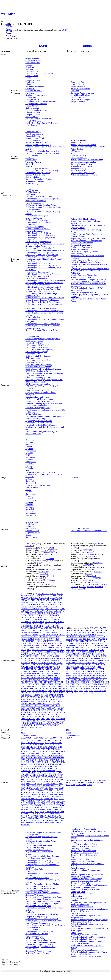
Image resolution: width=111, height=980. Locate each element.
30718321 (40, 556)
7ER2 (28, 799)
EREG (36, 626)
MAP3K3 (61, 652)
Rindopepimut (31, 462)
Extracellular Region (33, 61)
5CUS (78, 783)
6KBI (92, 783)
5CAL (23, 769)
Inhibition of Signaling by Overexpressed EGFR (44, 380)
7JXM (46, 799)
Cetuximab (30, 440)
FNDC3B (34, 630)
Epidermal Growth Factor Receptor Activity (42, 153)
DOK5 (29, 622)
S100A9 (44, 695)
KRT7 (29, 650)
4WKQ (23, 766)
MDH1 (30, 658)
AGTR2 (103, 628)
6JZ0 (51, 788)
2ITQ (60, 743)
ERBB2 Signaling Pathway (36, 938)
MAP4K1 (24, 654)
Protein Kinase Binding (34, 929)
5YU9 (23, 786)
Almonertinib (31, 513)
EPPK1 (41, 624)
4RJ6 (32, 764)
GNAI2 (58, 632)
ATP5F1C (54, 602)
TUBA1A (49, 721)
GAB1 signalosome (33, 358)
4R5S (48, 762)
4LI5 (62, 760)
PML (51, 673)
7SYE (48, 803)
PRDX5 (76, 665)
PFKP (28, 669)
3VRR (28, 756)
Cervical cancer (31, 524)
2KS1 (40, 747)
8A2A (60, 807)
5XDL (34, 784)
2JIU (31, 747)
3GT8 (38, 751)
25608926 (88, 550)
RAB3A (37, 688)
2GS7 (42, 743)
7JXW (61, 799)
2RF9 (60, 747)
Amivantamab (31, 516)
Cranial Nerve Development (81, 247)
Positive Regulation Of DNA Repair (39, 263)
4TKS (45, 764)
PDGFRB (46, 667)
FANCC (24, 628)
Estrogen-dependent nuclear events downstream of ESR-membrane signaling (45, 417)
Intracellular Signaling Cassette (37, 891)
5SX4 (61, 777)
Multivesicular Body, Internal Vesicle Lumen (43, 123)
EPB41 (28, 624)
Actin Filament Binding (35, 181)
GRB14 (62, 635)
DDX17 (30, 619)
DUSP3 (48, 622)
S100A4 (30, 695)
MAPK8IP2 (35, 656)
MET (42, 658)
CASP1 (31, 609)
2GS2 (33, 743)
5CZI (39, 771)
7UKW (62, 805)
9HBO (28, 825)
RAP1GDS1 (45, 688)
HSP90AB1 (42, 641)
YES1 (42, 725)
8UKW (34, 820)
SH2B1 (49, 697)
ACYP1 (96, 628)
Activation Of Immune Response (38, 953)
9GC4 (44, 822)
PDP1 (58, 667)
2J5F (59, 745)
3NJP (53, 751)
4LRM (34, 762)
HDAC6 (91, 645)
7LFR (48, 801)
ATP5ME (76, 630)
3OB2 (58, 751)
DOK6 (34, 622)
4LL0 (23, 762)
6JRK (23, 788)
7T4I (27, 805)
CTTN (39, 617)
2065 (68, 730)
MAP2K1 (35, 652)
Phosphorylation (77, 918)
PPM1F (94, 663)
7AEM (62, 797)
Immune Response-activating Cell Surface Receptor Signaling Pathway (87, 875)
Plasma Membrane (33, 80)
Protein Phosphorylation (80, 905)
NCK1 (58, 660)
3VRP (23, 756)
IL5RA (61, 643)
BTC (60, 604)
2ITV (32, 745)
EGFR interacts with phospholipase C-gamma (43, 369)
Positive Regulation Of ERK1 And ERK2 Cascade (45, 298)
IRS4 (47, 645)
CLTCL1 (58, 613)
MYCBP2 (77, 656)
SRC (54, 710)
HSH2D (24, 641)
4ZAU (35, 766)
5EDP (48, 771)
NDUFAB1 (96, 656)
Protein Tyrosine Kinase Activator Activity (42, 171)
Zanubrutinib (31, 507)
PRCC (57, 676)
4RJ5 (27, 764)
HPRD (8, 38)
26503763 (29, 589)
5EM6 (28, 773)
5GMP (59, 773)
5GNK (23, 775)
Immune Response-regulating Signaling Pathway (89, 920)
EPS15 (47, 624)
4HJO (37, 758)
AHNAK (24, 596)
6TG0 (43, 792)
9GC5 (49, 822)
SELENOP (31, 697)
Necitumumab (31, 483)
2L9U (73, 780)
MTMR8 (84, 654)
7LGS (63, 801)
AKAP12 (42, 596)
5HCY (45, 775)
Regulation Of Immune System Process (41, 888)
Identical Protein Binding (35, 175)
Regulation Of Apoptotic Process (38, 951)
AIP (36, 596)
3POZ (33, 753)
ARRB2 (33, 602)
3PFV (28, 753)
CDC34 (50, 611)
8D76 (38, 809)
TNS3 (48, 719)
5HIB (33, 777)
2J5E (55, 745)
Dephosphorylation (78, 892)
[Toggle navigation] (2, 21)
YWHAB (48, 725)
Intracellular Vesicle (33, 125)
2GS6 (37, 743)
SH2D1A (24, 699)
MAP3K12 (44, 652)
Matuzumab (30, 457)
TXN (23, 723)
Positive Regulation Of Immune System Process (44, 921)
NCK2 (23, 663)
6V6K (23, 794)
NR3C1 (60, 663)
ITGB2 (23, 648)
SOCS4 (42, 708)
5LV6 (56, 777)
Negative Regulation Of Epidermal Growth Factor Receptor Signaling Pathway (45, 245)
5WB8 (29, 781)
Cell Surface (30, 89)
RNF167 (54, 693)
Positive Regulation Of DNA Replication (41, 265)
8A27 (55, 807)
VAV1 (50, 723)
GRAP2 (49, 635)
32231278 (88, 580)
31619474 (90, 554)
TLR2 (53, 717)
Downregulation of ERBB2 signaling (40, 401)
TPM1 (62, 719)
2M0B (45, 747)
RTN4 (73, 673)
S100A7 (37, 695)
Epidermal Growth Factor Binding (39, 179)
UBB (27, 723)
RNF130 (38, 693)
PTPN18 (31, 684)
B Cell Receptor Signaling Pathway (84, 950)
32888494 (29, 567)
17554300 (88, 585)
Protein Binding (32, 155)
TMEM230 (98, 686)
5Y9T (61, 784)
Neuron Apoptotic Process (81, 277)
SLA (31, 704)
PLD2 (34, 673)
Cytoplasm (30, 67)
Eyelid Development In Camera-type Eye (41, 293)
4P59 (99, 780)
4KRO (52, 760)
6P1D (23, 790)
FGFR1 (85, 641)
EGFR (43, 46)
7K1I (28, 801)
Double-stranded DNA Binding (37, 138)
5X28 (43, 781)
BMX (55, 604)
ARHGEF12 (55, 600)
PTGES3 (69, 667)
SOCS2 (30, 708)
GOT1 (29, 635)
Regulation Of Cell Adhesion (37, 934)
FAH (57, 626)
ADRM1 (53, 594)
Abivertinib (30, 509)
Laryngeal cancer (32, 522)
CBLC (62, 609)
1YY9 (55, 740)
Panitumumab (31, 451)
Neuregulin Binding (78, 168)
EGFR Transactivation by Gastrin (38, 371)
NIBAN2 (53, 663)
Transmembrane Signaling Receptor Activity (43, 151)
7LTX (23, 803)
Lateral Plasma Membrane (81, 97)
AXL (60, 602)
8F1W (59, 809)
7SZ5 (62, 803)
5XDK (28, 784)
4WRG (29, 766)
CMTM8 (24, 615)
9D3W (56, 820)
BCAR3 (40, 604)
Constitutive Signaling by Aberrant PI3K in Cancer (45, 373)
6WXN (61, 794)
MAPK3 (47, 654)
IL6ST (82, 648)
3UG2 (49, 753)
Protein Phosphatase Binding (37, 168)
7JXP (51, 799)
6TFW (28, 792)
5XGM (39, 784)
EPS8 (52, 624)
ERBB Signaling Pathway (35, 869)
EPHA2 (34, 624)
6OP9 (97, 783)
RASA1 (62, 688)
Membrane (30, 93)
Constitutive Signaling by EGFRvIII (39, 378)
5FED (44, 773)
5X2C (53, 781)
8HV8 (33, 816)
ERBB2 (57, 624)
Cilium (28, 84)
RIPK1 (55, 691)
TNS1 (38, 719)
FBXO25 (41, 628)
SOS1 (30, 710)
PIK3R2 (24, 671)
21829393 (83, 587)
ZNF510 (38, 727)
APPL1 (34, 600)
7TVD (36, 805)
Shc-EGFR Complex (33, 121)
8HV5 (60, 814)
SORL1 (101, 682)
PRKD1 (51, 680)
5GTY (29, 775)
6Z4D (33, 797)
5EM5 (23, 773)
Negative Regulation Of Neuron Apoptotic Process (90, 269)
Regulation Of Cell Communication (39, 852)
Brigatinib (29, 503)
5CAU (55, 769)
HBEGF (52, 637)
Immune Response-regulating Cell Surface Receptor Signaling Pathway (42, 915)
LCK (43, 650)
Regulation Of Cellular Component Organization (44, 904)
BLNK (50, 604)
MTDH (28, 660)
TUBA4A (57, 721)
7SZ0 (53, 803)
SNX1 (36, 706)
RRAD (60, 693)
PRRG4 (90, 665)
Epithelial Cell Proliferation (36, 278)
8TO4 (23, 820)
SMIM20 (88, 680)
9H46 (23, 825)
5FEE (49, 773)
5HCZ (50, 775)
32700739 (89, 565)
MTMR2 (69, 654)
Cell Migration (76, 933)
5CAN (28, 769)
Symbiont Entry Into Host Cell (37, 272)
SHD (23, 704)
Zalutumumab (31, 500)
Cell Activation (76, 896)
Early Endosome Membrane (36, 104)
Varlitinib (29, 468)
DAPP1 (86, 635)
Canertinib (30, 464)
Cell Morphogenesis (33, 192)
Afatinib (29, 479)
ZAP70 (31, 727)
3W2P (39, 756)
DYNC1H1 (55, 622)
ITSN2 (33, 648)
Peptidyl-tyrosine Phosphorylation (84, 844)
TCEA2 (106, 684)
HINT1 (97, 645)
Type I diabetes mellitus (80, 528)
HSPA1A (58, 641)
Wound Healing (77, 254)
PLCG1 (58, 671)
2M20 (50, 747)
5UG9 (38, 779)
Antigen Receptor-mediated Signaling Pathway (89, 902)
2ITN (47, 743)
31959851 (82, 554)
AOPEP (46, 598)
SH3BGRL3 (25, 701)
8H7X (62, 812)
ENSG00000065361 (74, 735)
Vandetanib (30, 459)
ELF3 (23, 624)
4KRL (41, 760)
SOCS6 (55, 708)
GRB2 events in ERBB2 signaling (39, 365)
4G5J (28, 758)
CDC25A (43, 611)
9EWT (23, 822)
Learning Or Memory (34, 218)
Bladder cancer (31, 537)
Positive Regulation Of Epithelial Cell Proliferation (45, 280)
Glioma (28, 535)
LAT (39, 650)
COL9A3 (45, 615)
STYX (48, 714)
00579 (23, 733)
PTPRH (36, 686)
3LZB (48, 751)
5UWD (60, 779)
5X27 (39, 781)
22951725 (82, 589)
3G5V (23, 751)
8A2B (23, 809)
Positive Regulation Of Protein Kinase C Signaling (45, 311)
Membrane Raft (32, 117)
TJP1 (43, 717)
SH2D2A (39, 699)
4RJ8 (40, 764)
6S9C (51, 790)
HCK (58, 637)
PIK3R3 (31, 671)
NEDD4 (34, 663)
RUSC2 (24, 695)
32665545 (99, 567)
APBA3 (53, 598)
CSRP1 (56, 615)
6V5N (53, 792)
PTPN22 (51, 684)
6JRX (28, 788)
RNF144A (46, 693)
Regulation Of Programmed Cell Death (40, 947)
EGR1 (68, 639)
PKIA (53, 671)
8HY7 (49, 816)
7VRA (23, 807)
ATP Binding (30, 158)
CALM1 (24, 607)
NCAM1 (52, 660)
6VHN (39, 794)
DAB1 (80, 635)
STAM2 (60, 710)
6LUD (61, 788)
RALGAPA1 (71, 671)
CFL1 (93, 632)
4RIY (63, 762)
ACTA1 (46, 594)
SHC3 (55, 701)
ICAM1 (40, 643)
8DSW (43, 809)
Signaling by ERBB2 (34, 337)
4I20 (46, 758)
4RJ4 (23, 764)
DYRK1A (92, 637)
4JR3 (32, 760)
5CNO (29, 771)
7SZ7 (23, 805)
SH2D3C (54, 699)
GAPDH (36, 632)
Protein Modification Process (82, 907)
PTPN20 (44, 684)
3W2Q (44, 756)
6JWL (33, 788)
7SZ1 (58, 803)
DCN (59, 617)
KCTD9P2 (49, 648)
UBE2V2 (33, 723)
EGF (62, 622)
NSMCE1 (81, 658)
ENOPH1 (75, 639)
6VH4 (33, 794)
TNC (58, 717)
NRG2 (74, 658)
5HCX (39, 775)
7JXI (32, 799)
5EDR (59, 771)
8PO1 (28, 818)
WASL (30, 725)
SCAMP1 (51, 695)
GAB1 (51, 630)
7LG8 (58, 801)
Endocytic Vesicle (32, 99)
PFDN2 (69, 660)
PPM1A (24, 676)
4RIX (58, 762)
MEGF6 (36, 658)
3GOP (33, 751)
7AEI (57, 797)
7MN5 (78, 785)
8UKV (28, 820)
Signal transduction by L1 (35, 375)
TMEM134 (80, 686)
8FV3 (37, 812)
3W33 (23, 758)
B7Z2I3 (24, 738)
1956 (23, 730)
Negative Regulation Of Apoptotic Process (42, 255)
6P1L (28, 790)
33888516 (48, 554)
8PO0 (23, 818)
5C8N (60, 766)
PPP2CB (37, 676)
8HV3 (49, 814)
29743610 (49, 548)
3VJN (54, 753)
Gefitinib (29, 444)
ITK (28, 648)
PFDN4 (75, 660)
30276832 (50, 559)
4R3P (39, 762)
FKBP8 (24, 630)
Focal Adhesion (31, 82)
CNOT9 (31, 615)
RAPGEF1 (54, 688)
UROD (40, 723)
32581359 (98, 563)
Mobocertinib (31, 511)
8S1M (47, 818)
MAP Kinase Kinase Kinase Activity (40, 142)
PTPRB (30, 686)
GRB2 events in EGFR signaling (38, 356)
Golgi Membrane (32, 58)
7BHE (102, 783)
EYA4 (100, 639)
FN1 (29, 630)
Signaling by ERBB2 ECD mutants (39, 423)
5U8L (28, 779)
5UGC (54, 779)
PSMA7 (57, 680)
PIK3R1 (57, 669)
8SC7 (52, 818)
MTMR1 (93, 652)
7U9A (51, 805)
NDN (28, 663)
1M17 (33, 740)
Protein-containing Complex (36, 110)
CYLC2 (45, 617)
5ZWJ (33, 786)
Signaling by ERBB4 (34, 343)
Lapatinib (29, 449)
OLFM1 (55, 665)
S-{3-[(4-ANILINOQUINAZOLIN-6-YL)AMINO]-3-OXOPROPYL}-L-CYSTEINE (44, 473)
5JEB (51, 777)
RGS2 (29, 691)
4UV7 (55, 764)
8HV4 (54, 814)
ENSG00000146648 (28, 735)
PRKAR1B (49, 678)
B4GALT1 (25, 604)
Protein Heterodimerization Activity (84, 175)
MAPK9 (43, 656)
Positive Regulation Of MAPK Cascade (41, 257)
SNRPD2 (30, 706)
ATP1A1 (40, 602)
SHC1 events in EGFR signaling (38, 360)
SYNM (95, 684)
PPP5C (51, 676)
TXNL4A (69, 691)
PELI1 (23, 669)
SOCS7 (61, 708)
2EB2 (23, 743)
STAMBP (24, 712)
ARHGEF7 (25, 602)
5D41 (44, 771)
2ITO (52, 743)
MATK (86, 652)
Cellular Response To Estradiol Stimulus (41, 309)
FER (47, 628)
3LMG (84, 780)
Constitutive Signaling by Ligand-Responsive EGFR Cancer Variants (43, 340)
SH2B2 (55, 697)
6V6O (28, 794)
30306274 (49, 585)
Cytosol (28, 78)
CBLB (57, 609)
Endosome (30, 69)
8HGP (29, 814)
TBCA (100, 684)
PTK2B (42, 682)
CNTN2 (38, 615)
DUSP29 (84, 637)
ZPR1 (43, 727)
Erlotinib (29, 447)
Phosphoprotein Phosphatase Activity (85, 853)
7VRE (28, 807)
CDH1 (56, 611)
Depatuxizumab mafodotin (36, 487)
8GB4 (52, 812)
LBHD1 (92, 650)
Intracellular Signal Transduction (38, 858)
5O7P (88, 783)
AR (38, 600)
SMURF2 (56, 704)
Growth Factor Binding (79, 158)
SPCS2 (49, 710)
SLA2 (35, 704)
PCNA (23, 667)
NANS (45, 660)
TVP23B (94, 688)
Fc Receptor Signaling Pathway (83, 887)
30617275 (98, 582)
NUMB (36, 665)
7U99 (46, 805)
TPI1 (58, 719)
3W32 (61, 756)
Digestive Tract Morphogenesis (37, 276)
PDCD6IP (30, 667)
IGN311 (29, 455)
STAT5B (24, 714)
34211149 (99, 544)
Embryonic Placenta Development (39, 196)
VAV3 (61, 723)
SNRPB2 (69, 682)
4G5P (33, 758)
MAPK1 (32, 654)
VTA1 (91, 691)
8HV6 (23, 816)
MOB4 (58, 658)
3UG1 (44, 753)
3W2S (55, 756)
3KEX (79, 780)
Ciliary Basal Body (33, 112)
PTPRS (54, 686)
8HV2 (44, 814)
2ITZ (50, 745)
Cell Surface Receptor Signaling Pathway (41, 205)
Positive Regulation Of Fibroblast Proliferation (43, 274)
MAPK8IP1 (25, 656)
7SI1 (38, 803)
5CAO (34, 769)
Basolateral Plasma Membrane (37, 95)
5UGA (43, 779)
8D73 (33, 809)
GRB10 (55, 635)
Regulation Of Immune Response (38, 886)
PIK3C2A (35, 669)
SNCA (23, 706)
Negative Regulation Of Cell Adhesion (85, 221)
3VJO (59, 753)
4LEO (94, 780)
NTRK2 (29, 665)
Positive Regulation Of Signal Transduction (42, 863)
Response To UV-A (33, 296)
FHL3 (95, 641)
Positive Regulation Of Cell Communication (42, 865)
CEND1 (40, 613)
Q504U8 (58, 738)
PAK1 (61, 665)
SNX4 (47, 706)
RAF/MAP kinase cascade (36, 382)
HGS (45, 639)
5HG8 (23, 777)
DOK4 (23, 622)
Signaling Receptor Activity (81, 164)
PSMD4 (24, 682)
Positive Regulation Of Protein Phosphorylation (44, 199)
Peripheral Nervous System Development (86, 234)
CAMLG (24, 609)
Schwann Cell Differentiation (82, 243)
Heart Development (78, 236)
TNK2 (33, 719)
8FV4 (42, 812)
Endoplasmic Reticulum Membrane (39, 73)
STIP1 (30, 714)
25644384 (90, 569)
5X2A (48, 781)
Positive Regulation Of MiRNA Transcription (43, 324)
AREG (42, 600)
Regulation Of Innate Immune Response (41, 942)
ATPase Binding (32, 183)
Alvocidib (29, 453)
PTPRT (61, 686)
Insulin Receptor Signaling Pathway (39, 944)
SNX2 (41, 706)
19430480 (74, 587)
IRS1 (43, 645)
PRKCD (31, 680)
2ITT (23, 745)
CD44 (32, 611)
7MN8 (89, 785)
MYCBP (69, 656)
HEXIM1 (39, 639)
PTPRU (24, 688)
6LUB (56, 788)
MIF (53, 658)
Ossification (30, 194)
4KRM (47, 760)
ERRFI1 (42, 626)
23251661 (92, 576)
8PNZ (59, 816)
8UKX (40, 820)
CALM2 (31, 607)
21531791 (37, 552)
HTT (35, 643)
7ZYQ (50, 807)
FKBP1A (101, 641)
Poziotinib (29, 498)
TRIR (88, 688)
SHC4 (60, 701)
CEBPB (33, 613)
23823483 (44, 572)
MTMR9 (91, 654)
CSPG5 (74, 635)
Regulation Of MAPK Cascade (37, 878)
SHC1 (45, 701)
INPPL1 (30, 645)
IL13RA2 (54, 643)
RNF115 (62, 691)
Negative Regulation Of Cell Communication (43, 901)
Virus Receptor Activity (35, 134)
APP (29, 600)
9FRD (38, 822)
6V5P (58, 792)
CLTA (51, 613)
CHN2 (98, 632)
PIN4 (41, 671)
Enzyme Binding (32, 164)
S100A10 (88, 673)
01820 (68, 733)
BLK (45, 604)
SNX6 (52, 706)
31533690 (29, 546)
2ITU (27, 745)
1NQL (44, 740)
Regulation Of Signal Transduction (39, 845)
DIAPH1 (44, 619)
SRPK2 (73, 684)
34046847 (39, 563)
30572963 (91, 587)
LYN (29, 652)
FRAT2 (41, 630)
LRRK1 (24, 652)
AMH (55, 596)
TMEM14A (89, 686)
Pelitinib (29, 466)
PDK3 (53, 667)
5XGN (45, 784)
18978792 (104, 585)
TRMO (30, 721)
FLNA (68, 643)
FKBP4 (60, 628)
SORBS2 (24, 710)
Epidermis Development (35, 227)
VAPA (45, 723)
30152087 (53, 550)
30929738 (98, 554)
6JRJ (59, 786)
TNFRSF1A (25, 719)
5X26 (34, 781)
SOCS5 (48, 708)
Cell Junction (31, 97)
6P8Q (32, 790)
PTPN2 (38, 684)
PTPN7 (24, 686)
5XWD (51, 784)
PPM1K (101, 663)
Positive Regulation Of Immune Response (42, 919)
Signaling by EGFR (33, 354)
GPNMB (42, 635)
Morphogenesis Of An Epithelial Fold (40, 291)
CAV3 (47, 609)
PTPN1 (53, 682)
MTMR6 (76, 654)
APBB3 (24, 600)
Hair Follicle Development (36, 201)
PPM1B (30, 676)
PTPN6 (58, 684)
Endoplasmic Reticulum (35, 71)
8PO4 (42, 818)
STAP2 (37, 712)
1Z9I (59, 740)
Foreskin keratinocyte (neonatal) (38, 485)
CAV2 (42, 609)
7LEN (43, 801)
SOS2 (35, 710)
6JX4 (42, 788)
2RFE (28, 749)
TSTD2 (42, 721)
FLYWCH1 (76, 643)
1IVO (23, 740)
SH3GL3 (34, 701)
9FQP (28, 822)
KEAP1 (56, 648)
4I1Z (42, 758)
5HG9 (28, 777)
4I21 (50, 758)
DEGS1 (37, 619)
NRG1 (23, 665)
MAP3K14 (52, 652)
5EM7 (34, 773)
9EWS (61, 820)
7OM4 (28, 803)
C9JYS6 (30, 738)
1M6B (68, 780)
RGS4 (34, 691)
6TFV (23, 792)
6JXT (47, 788)
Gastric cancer (31, 528)
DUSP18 (100, 635)
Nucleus (29, 65)
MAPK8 (54, 654)
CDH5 (62, 611)
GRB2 (23, 637)
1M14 (28, 740)
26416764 (97, 578)
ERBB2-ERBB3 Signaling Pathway (84, 251)
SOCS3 (36, 708)
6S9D (56, 790)
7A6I (42, 797)
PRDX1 (24, 678)
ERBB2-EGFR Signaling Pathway (39, 242)
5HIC (38, 777)
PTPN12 (24, 684)
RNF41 (102, 671)
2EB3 (28, 743)
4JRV (36, 760)
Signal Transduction (33, 203)
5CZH (34, 771)
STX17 (42, 714)
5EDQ (54, 771)
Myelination (75, 258)
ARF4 (48, 600)
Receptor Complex (33, 114)
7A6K (52, 797)
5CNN (23, 771)
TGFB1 (38, 717)
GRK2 (41, 637)
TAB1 (23, 717)
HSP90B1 (50, 641)
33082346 (90, 582)
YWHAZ (24, 727)
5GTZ (34, 775)
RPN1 (68, 673)
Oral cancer (30, 526)
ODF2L (88, 658)
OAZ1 (49, 665)
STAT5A (61, 712)
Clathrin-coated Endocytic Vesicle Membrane (43, 102)
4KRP (58, 760)
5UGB (49, 779)
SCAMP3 (59, 695)
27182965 (89, 574)
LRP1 (62, 650)
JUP (42, 648)
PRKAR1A (40, 678)
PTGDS (30, 682)
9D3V (51, 820)
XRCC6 (36, 725)
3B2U (38, 749)
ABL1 (86, 628)
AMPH (60, 596)
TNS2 (43, 719)
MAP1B (80, 652)
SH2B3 (61, 697)
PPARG (57, 673)
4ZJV (40, 766)
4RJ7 (36, 764)
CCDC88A (25, 611)
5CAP (39, 769)
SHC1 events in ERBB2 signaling (38, 345)
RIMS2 (40, 691)
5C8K (50, 766)
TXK (63, 721)
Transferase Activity (33, 162)
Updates (9, 33)
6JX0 (37, 788)
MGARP (48, 658)
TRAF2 (24, 721)
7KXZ (33, 801)
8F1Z (32, 812)
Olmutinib (29, 505)
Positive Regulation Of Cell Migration (40, 235)
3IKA (43, 751)
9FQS (33, 822)
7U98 (41, 805)
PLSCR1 (46, 673)
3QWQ (38, 753)
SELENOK (103, 673)
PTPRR (48, 686)
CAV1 (37, 609)
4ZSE (45, 766)
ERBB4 (30, 626)
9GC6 (54, 822)
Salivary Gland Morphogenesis (37, 216)
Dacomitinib (30, 494)
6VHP (44, 794)
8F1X (23, 812)
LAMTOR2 (84, 650)
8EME (49, 809)
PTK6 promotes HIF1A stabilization (39, 399)
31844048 (98, 572)
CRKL (68, 635)
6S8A (42, 790)
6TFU (61, 790)
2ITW (37, 745)
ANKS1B (32, 598)
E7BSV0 (37, 738)
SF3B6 (68, 676)
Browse (9, 27)
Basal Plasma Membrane (35, 86)
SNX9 (57, 706)
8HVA (44, 816)
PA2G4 (94, 658)
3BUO (53, 749)
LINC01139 (55, 650)
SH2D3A (47, 699)
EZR (53, 626)
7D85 (73, 785)
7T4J (31, 805)
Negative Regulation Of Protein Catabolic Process (45, 250)
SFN (37, 697)
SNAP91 (95, 680)
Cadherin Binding (32, 177)
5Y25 (56, 784)
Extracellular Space (33, 63)
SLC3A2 (42, 704)
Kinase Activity (31, 160)
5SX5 (23, 779)
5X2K (23, 784)
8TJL (57, 818)
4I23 (58, 758)
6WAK (55, 794)
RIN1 (45, 691)
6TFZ (38, 792)
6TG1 (48, 792)
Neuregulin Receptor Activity (82, 166)
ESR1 (48, 626)
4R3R (44, 762)
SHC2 (50, 701)
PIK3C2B (43, 669)
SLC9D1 (49, 704)
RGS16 (24, 691)
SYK (60, 714)
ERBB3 (88, 46)
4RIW (53, 762)
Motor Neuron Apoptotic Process (83, 292)
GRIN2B (35, 637)
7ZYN (39, 807)
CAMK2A (46, 607)
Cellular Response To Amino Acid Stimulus (42, 300)
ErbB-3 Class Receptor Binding (83, 173)
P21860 (69, 738)
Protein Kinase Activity (34, 140)
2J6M (23, 747)
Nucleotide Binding (33, 132)
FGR (55, 628)
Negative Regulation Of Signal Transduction (88, 238)
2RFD (23, 749)
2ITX (41, 745)
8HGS (34, 814)
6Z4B (28, 797)
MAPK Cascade (32, 190)
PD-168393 (30, 477)
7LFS (53, 801)
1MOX (38, 740)
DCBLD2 (52, 617)
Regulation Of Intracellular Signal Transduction (44, 856)
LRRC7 (69, 652)
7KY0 (38, 801)
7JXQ (56, 799)
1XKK (49, 740)
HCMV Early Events (33, 414)
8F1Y (28, 812)
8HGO (23, 814)
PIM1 (36, 671)
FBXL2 (34, 628)
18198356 (96, 585)
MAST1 (56, 656)
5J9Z (47, 777)
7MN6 (84, 785)
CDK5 (88, 632)
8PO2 (33, 818)
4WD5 (60, 764)
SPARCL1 (42, 710)
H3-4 (46, 637)
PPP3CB (44, 676)
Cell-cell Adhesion (33, 317)
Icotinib (28, 490)
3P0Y (23, 753)
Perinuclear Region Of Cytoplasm (38, 119)
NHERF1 (45, 663)
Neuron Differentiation (34, 231)
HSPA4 (24, 643)
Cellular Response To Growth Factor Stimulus (43, 302)
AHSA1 (31, 596)
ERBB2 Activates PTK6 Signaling (39, 390)
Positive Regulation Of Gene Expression (86, 241)
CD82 (37, 611)
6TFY (33, 792)
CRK (51, 615)
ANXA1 (40, 598)
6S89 (37, 790)
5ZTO (28, 786)
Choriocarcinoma (32, 531)
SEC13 (23, 697)
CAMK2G (54, 607)
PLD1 (29, 673)
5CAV (60, 769)
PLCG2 (24, 673)
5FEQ (54, 773)
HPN (57, 639)
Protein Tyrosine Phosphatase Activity (85, 889)
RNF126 (24, 693)
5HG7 (60, 775)
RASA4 (86, 671)
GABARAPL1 (86, 643)
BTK (106, 630)
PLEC (39, 673)
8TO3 (61, 818)
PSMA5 (97, 665)
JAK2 (38, 648)
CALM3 (38, 607)
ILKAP (24, 645)
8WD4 (45, 820)
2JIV (36, 747)
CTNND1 (32, 617)
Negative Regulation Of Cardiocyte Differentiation (45, 330)
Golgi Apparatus (32, 76)
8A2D (28, 809)
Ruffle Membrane (32, 108)
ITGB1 (58, 645)
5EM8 (39, 773)
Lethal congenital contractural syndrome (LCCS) (89, 531)
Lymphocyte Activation (80, 943)
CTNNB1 (24, 617)
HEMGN (31, 639)
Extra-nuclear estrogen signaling (38, 408)
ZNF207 (83, 693)
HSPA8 (30, 643)
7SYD (43, 803)
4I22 (54, 758)
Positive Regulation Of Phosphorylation (41, 252)
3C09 (58, 749)
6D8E (49, 786)
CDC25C (81, 632)
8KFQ (54, 816)
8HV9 (38, 816)
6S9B (46, 790)
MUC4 (39, 660)
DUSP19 (41, 622)
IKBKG (47, 643)
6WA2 (49, 794)
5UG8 (33, 779)
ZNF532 (90, 693)
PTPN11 (60, 682)
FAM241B (70, 641)
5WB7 (23, 781)
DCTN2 (24, 619)
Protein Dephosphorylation (81, 922)
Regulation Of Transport (35, 895)
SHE (27, 704)
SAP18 (95, 673)
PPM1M (69, 665)
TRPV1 (36, 721)
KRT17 (62, 648)
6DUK (54, 786)
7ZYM (34, 807)
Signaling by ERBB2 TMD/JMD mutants (41, 425)
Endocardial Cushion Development (84, 219)
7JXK (37, 799)
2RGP (33, 749)
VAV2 (55, 723)
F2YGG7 (45, 738)
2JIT (27, 747)
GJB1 (53, 632)
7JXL (41, 799)
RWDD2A (80, 673)
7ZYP (45, 807)
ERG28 (95, 639)
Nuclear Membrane (33, 106)
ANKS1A (24, 598)
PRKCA (57, 678)
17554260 (99, 587)
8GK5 (57, 812)
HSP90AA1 (32, 641)
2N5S (55, 747)
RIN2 (50, 691)
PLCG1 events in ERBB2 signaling (39, 349)
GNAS (23, 635)
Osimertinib (30, 481)
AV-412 (28, 470)
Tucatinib (74, 478)
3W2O (34, 756)
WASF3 (24, 725)
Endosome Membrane (34, 91)
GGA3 (48, 632)
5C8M (55, 766)
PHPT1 (81, 660)
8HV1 (39, 814)
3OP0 (63, 751)
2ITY (46, 745)
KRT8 (34, 650)
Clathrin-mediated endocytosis (37, 397)
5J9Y (42, 777)
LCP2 (48, 650)
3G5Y (28, 751)
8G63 (47, 812)
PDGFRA (38, 667)
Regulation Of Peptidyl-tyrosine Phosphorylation (44, 283)
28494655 (90, 552)
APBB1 (59, 598)
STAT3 (55, 712)
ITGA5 (52, 645)
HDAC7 (24, 639)
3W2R (50, 756)
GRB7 (29, 637)
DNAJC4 (51, 619)
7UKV (56, 805)
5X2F (58, 781)
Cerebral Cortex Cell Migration (37, 229)
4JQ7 (23, 760)
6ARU (39, 786)
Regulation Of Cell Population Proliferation (42, 248)
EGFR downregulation (34, 362)
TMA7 (72, 686)
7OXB (34, 803)
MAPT (50, 656)
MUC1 (33, 660)
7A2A (38, 797)
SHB (40, 701)
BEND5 (90, 630)
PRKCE (37, 680)
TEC (28, 717)
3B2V (43, 749)
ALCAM (49, 596)
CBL (52, 609)
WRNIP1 (97, 691)
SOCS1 (24, 708)
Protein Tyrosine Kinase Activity (38, 145)
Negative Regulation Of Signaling (39, 899)
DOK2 (58, 619)
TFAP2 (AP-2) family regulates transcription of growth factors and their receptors (44, 404)
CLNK (46, 613)
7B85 (23, 799)
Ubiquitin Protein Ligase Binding (38, 173)
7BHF (68, 785)
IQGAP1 (37, 645)
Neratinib (29, 492)
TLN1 (48, 717)
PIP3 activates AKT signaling (37, 352)
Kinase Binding (31, 166)
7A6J (47, 797)
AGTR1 (60, 594)
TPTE (83, 688)
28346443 (41, 548)
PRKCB (24, 680)
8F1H (54, 809)
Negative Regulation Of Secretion (84, 275)
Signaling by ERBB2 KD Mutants (39, 421)
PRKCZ (44, 680)
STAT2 (49, 712)
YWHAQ (56, 725)
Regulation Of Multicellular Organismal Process (44, 897)
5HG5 (55, 775)
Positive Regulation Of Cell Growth (39, 233)
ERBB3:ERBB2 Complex (81, 99)
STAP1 (31, 712)
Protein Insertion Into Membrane (38, 285)
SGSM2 (42, 697)
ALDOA (69, 630)
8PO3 (37, 818)
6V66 (63, 792)
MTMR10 (100, 652)
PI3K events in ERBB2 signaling (38, 367)
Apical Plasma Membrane (80, 95)
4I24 (62, 758)
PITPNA (47, 671)
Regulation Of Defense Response (38, 906)
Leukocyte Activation (79, 898)
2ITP (56, 743)
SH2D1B (32, 699)
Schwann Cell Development (81, 245)
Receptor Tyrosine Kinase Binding (84, 935)
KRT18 (24, 650)
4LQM (28, 762)
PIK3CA (51, 669)
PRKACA (31, 678)
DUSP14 (93, 635)
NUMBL (42, 665)
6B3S (44, 786)
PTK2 (36, 682)
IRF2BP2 (101, 648)
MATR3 (24, 658)
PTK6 (47, 682)
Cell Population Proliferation (37, 220)
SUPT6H (54, 714)
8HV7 (28, 816)
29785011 (74, 548)
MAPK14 (39, 654)
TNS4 (53, 719)
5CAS (50, 769)
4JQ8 (27, 760)
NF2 (39, 663)
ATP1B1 (47, 602)
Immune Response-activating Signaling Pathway (89, 909)
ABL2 (40, 594)
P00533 (52, 738)
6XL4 (23, 797)
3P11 (89, 780)
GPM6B (35, 635)
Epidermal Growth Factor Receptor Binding (42, 884)
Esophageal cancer (33, 533)
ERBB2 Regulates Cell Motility (38, 384)
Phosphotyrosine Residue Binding (39, 850)
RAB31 (30, 688)
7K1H (23, 801)
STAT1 (43, 712)
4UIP (50, 764)
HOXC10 (51, 639)
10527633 (66, 30)
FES (51, 628)
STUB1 (36, 714)
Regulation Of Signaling (35, 847)
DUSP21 (76, 637)
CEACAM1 (25, 613)
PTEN (103, 665)
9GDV (59, 822)
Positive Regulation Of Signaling (38, 860)
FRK (47, 630)
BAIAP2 (33, 604)
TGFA (32, 717)
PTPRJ (42, 686)
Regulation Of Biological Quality (38, 940)
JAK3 (73, 650)
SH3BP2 (84, 678)
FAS (29, 628)
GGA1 (42, 632)
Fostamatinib (31, 496)
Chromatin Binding (33, 136)
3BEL (48, 749)
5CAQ (44, 769)
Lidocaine (29, 442)
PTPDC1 (93, 667)
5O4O (83, 783)
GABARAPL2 (26, 632)
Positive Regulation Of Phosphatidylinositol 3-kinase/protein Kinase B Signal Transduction (43, 288)
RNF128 (31, 693)
